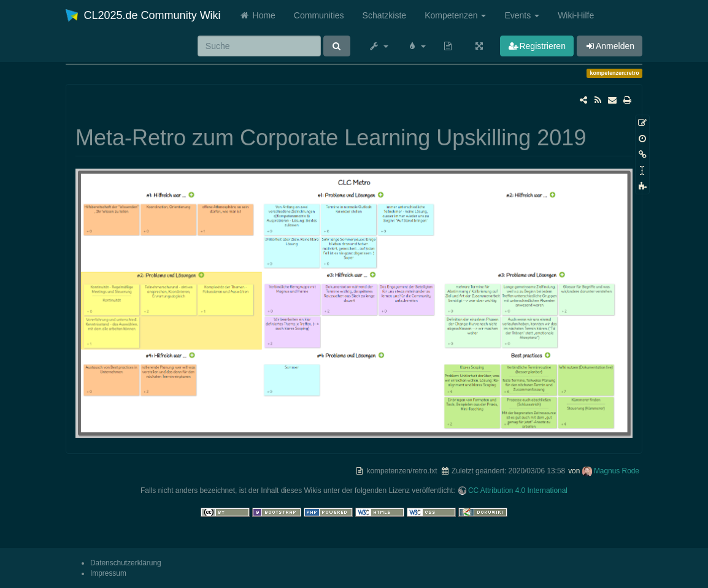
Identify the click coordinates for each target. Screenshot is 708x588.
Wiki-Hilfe (576, 15)
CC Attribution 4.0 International (518, 491)
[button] (379, 46)
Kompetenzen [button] (455, 15)
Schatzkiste (385, 15)
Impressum (108, 573)
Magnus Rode (617, 471)
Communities (319, 15)
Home (257, 15)
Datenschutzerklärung (126, 563)
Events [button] (522, 15)
